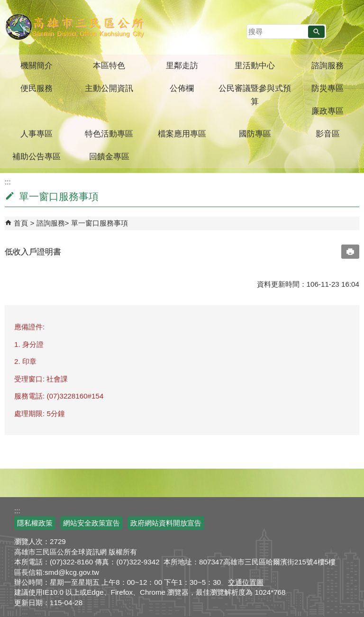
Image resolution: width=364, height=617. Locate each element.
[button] (316, 32)
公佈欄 (182, 88)
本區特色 (109, 66)
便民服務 (36, 88)
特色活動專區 (109, 134)
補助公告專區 (36, 157)
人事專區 (36, 134)
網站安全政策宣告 (91, 523)
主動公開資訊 (109, 88)
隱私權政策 (35, 523)
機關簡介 (36, 66)
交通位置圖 (246, 582)
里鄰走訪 (182, 66)
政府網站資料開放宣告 (166, 523)
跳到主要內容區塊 (5, 5)
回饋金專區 (109, 157)
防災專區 (328, 88)
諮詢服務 (328, 66)
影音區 (328, 134)
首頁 (21, 223)
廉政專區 (328, 111)
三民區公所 (75, 26)
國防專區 (255, 134)
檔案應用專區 (182, 134)
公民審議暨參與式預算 (255, 95)
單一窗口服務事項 (100, 223)
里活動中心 (255, 66)
